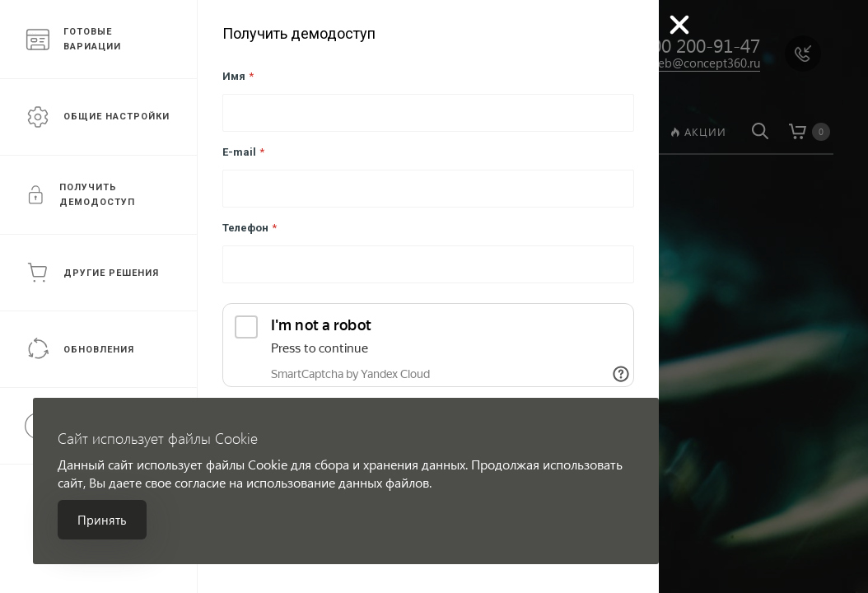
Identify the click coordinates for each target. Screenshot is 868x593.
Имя (238, 76)
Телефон (250, 228)
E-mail (243, 152)
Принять (102, 520)
